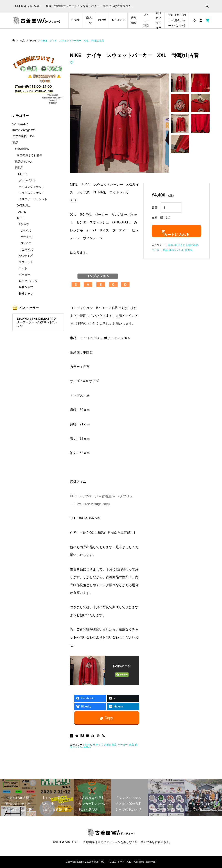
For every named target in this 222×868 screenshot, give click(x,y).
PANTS (21, 212)
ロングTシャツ (28, 281)
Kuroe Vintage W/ (24, 130)
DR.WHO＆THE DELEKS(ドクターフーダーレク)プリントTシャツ (37, 322)
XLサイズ (98, 745)
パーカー (123, 745)
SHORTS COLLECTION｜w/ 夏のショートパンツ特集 (177, 20)
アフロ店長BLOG (24, 136)
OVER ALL (24, 205)
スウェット (26, 262)
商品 (131, 745)
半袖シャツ (26, 287)
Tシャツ (24, 224)
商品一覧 (89, 20)
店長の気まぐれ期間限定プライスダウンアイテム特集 (158, 20)
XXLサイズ (26, 256)
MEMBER (118, 20)
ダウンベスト (27, 180)
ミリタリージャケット (33, 199)
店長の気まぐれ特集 (30, 155)
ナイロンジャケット (32, 187)
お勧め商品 (110, 745)
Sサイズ (26, 243)
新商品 (87, 747)
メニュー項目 (146, 20)
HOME (76, 20)
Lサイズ (26, 231)
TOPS (88, 745)
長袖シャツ (26, 293)
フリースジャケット (32, 193)
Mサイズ (27, 237)
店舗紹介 (134, 20)
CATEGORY (20, 124)
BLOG (102, 20)
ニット (23, 268)
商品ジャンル (176, 250)
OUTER (22, 174)
